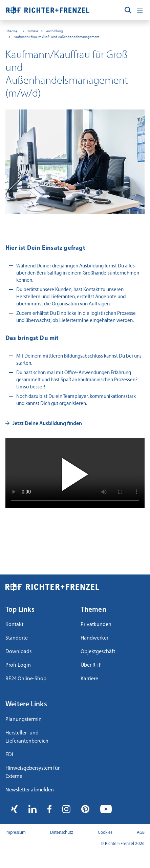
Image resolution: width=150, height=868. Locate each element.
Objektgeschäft (98, 652)
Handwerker (94, 638)
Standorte (17, 638)
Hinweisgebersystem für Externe (33, 772)
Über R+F (12, 31)
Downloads (18, 652)
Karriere (33, 31)
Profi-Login (18, 665)
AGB (141, 833)
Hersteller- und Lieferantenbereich (27, 737)
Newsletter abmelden (30, 790)
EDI (9, 755)
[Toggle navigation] (140, 10)
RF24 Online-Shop (26, 679)
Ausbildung (55, 31)
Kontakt (14, 625)
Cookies (105, 833)
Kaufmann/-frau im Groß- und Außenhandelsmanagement (56, 37)
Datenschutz (62, 833)
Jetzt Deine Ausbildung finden (47, 424)
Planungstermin (24, 720)
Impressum (16, 833)
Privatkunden (96, 625)
